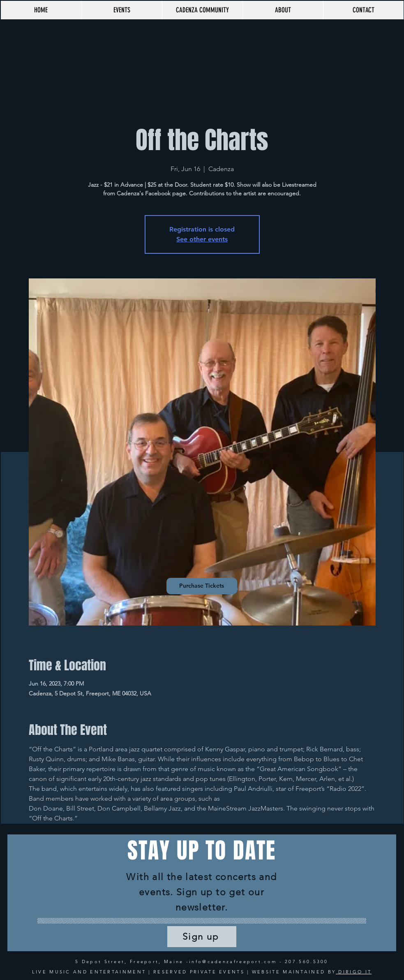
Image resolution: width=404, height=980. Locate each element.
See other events (202, 239)
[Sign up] (202, 937)
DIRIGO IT (354, 972)
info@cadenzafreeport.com (233, 961)
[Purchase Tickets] (202, 586)
